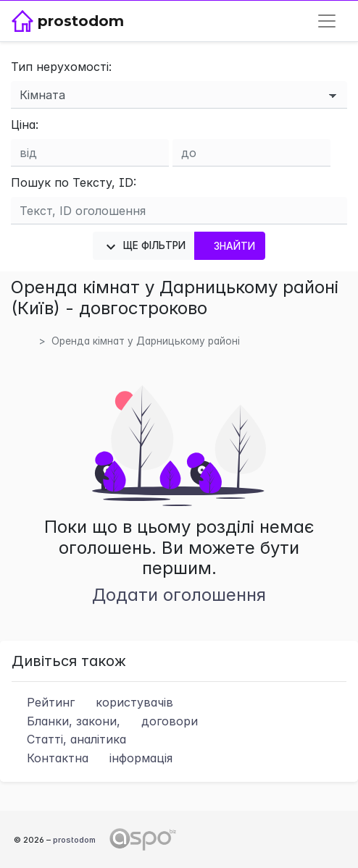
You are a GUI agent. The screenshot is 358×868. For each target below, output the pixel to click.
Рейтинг (92, 702)
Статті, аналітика (69, 739)
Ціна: (25, 125)
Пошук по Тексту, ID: (74, 182)
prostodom (74, 840)
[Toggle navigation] (327, 21)
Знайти (230, 246)
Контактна (92, 758)
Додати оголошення (179, 595)
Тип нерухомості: (61, 67)
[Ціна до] (251, 153)
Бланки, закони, (105, 721)
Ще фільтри (144, 247)
